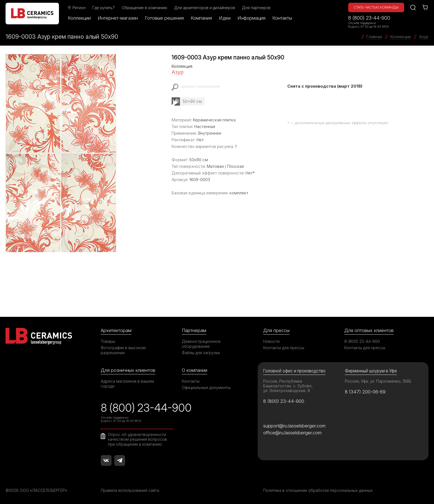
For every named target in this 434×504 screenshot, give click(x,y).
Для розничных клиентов (128, 370)
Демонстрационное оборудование (201, 344)
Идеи (225, 18)
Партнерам (194, 330)
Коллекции (79, 18)
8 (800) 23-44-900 (369, 18)
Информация (251, 18)
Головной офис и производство (294, 371)
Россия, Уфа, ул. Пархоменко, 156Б (378, 381)
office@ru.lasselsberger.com (292, 433)
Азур (178, 72)
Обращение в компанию (144, 8)
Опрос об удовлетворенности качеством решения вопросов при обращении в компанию (137, 439)
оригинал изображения (201, 86)
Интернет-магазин (118, 18)
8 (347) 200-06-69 (365, 392)
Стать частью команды (376, 7)
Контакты (282, 18)
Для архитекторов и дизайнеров (205, 8)
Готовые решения (164, 18)
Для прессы (276, 330)
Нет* (250, 173)
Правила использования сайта (130, 490)
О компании (195, 370)
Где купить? (104, 8)
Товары (108, 341)
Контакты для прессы (284, 348)
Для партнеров (256, 8)
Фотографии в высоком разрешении (123, 350)
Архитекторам (116, 330)
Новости (271, 341)
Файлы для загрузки (201, 353)
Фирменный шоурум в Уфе (371, 371)
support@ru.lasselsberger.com (294, 426)
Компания (201, 18)
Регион (76, 8)
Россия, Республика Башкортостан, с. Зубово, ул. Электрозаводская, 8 (288, 386)
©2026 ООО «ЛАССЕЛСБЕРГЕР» (37, 490)
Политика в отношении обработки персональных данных (318, 490)
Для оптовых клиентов (369, 330)
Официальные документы (206, 387)
